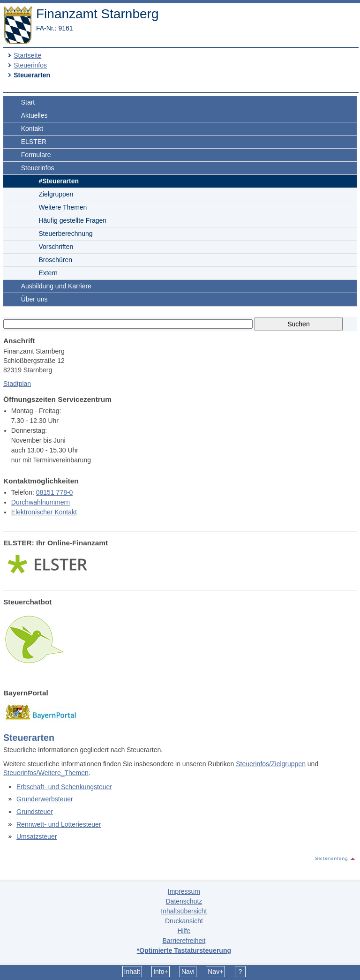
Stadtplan (17, 384)
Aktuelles (34, 115)
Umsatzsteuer (37, 837)
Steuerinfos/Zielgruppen (271, 764)
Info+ (161, 972)
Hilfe (184, 931)
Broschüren (55, 260)
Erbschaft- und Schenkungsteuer (64, 787)
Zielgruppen (56, 194)
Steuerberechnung (65, 234)
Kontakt (32, 128)
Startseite (27, 55)
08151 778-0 (55, 492)
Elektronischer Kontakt (44, 512)
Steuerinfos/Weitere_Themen (46, 773)
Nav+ (215, 972)
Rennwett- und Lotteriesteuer (59, 824)
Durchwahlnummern (41, 502)
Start (28, 102)
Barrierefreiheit (184, 941)
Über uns (34, 299)
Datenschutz (184, 901)
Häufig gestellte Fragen (72, 220)
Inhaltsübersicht (184, 911)
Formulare (36, 155)
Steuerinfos (30, 65)
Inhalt (132, 972)
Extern (48, 273)
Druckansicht (184, 921)
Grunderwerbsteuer (45, 799)
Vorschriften (56, 247)
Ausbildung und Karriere (56, 286)
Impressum (184, 891)
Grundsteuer (35, 812)
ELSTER (34, 142)
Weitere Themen (63, 207)
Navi (188, 972)
